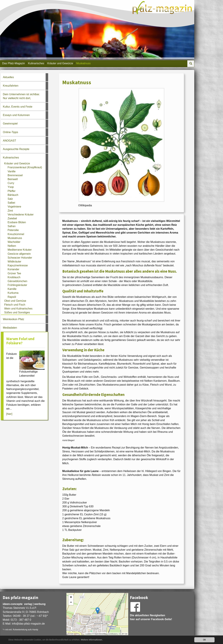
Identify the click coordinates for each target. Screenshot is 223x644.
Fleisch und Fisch (15, 305)
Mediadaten (10, 328)
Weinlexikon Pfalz (14, 319)
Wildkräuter (14, 262)
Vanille (12, 171)
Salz (10, 199)
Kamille (12, 289)
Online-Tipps (10, 132)
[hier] (9, 414)
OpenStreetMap (101, 634)
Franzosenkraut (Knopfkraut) (25, 167)
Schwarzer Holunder (20, 258)
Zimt (10, 211)
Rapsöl (12, 297)
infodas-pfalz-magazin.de (28, 624)
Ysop (11, 187)
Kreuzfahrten (11, 86)
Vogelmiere (14, 207)
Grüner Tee (14, 273)
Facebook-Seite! (162, 619)
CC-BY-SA (123, 634)
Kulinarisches (36, 63)
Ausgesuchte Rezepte (16, 149)
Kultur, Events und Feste (18, 107)
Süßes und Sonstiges (17, 312)
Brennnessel (15, 175)
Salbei (11, 203)
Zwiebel (12, 218)
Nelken (12, 246)
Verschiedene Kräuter (21, 215)
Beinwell (13, 179)
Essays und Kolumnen (16, 115)
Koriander (13, 269)
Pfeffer (12, 191)
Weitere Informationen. (92, 640)
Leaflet (88, 634)
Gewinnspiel (10, 124)
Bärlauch (13, 195)
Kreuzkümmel (16, 234)
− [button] (71, 603)
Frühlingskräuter (17, 285)
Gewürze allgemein (19, 254)
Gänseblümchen (17, 281)
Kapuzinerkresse (18, 265)
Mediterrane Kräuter (20, 250)
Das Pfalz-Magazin (14, 63)
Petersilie (13, 230)
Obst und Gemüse (15, 301)
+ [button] (71, 597)
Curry (11, 183)
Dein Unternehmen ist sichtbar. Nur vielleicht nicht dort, (21, 96)
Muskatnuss (15, 238)
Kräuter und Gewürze (60, 63)
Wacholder (14, 242)
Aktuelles (8, 77)
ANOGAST (9, 141)
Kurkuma (13, 293)
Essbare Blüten (17, 222)
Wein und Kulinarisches (18, 309)
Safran (12, 226)
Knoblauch (14, 277)
